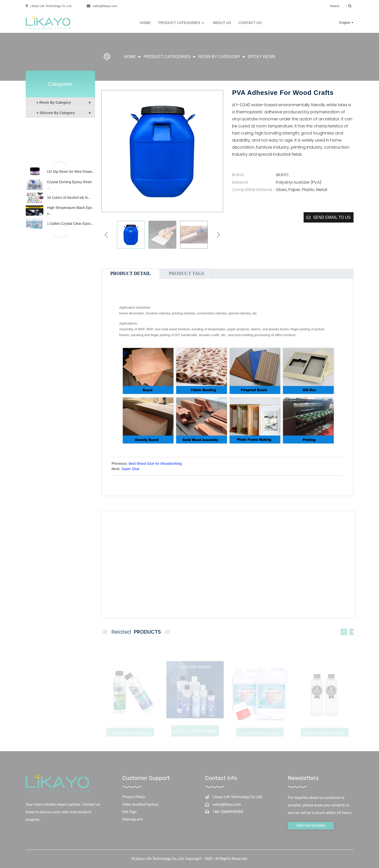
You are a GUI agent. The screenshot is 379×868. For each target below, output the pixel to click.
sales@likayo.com (105, 6)
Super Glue (130, 469)
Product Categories (182, 23)
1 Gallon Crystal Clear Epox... (70, 233)
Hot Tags (129, 812)
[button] (60, 162)
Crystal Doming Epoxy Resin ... (70, 188)
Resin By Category (219, 57)
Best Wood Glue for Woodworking (155, 464)
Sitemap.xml (133, 819)
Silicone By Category (57, 113)
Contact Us (250, 23)
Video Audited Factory (140, 805)
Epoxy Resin (261, 57)
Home (145, 23)
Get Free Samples (311, 825)
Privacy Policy (134, 797)
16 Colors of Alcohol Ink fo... (69, 203)
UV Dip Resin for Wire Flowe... (71, 173)
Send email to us (332, 217)
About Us (222, 23)
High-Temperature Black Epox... (70, 218)
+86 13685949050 (228, 812)
